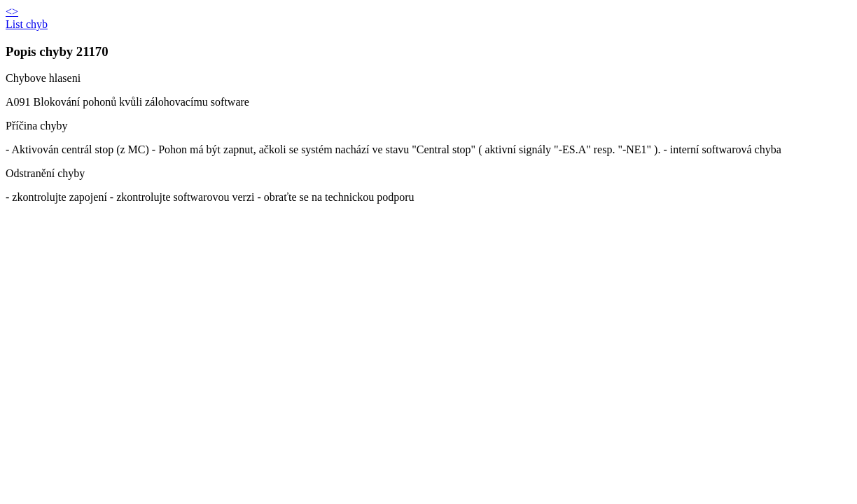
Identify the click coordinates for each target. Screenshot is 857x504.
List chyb (27, 24)
